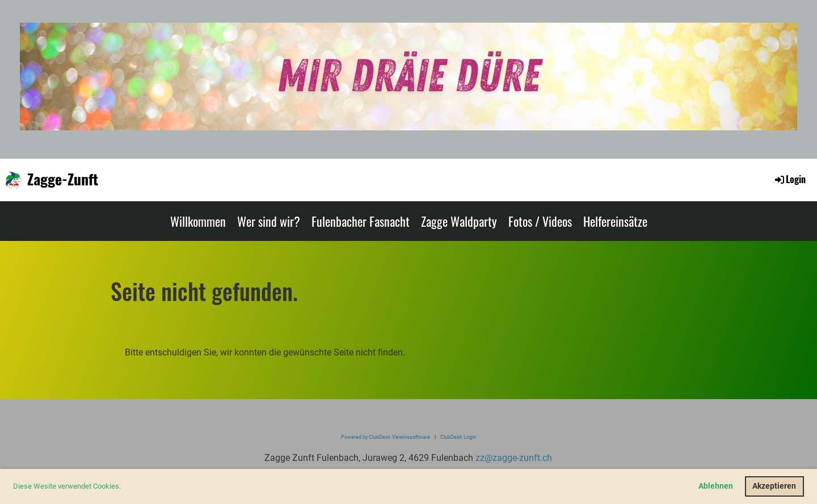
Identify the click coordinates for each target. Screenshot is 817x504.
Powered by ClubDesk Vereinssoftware (386, 437)
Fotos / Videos (540, 221)
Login (789, 179)
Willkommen (198, 221)
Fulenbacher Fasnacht (361, 221)
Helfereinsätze (615, 221)
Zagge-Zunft (63, 179)
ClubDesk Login (458, 437)
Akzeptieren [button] (774, 486)
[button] (124, 487)
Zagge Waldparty (459, 221)
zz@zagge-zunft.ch (514, 458)
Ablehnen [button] (716, 486)
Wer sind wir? (269, 221)
